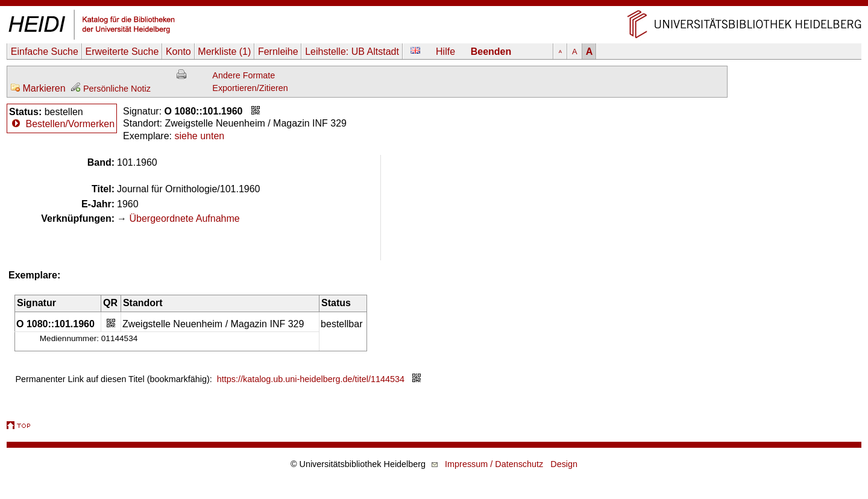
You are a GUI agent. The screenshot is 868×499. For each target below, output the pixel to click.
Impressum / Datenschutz (494, 464)
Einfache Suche (45, 52)
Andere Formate (244, 75)
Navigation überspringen (434, 6)
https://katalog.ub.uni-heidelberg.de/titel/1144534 (311, 379)
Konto (178, 52)
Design (564, 464)
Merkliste (224, 52)
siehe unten (199, 136)
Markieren (38, 88)
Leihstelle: (352, 52)
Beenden (491, 52)
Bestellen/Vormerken (70, 124)
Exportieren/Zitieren (250, 88)
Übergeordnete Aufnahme (184, 218)
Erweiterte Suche (122, 52)
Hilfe (445, 52)
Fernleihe (278, 52)
